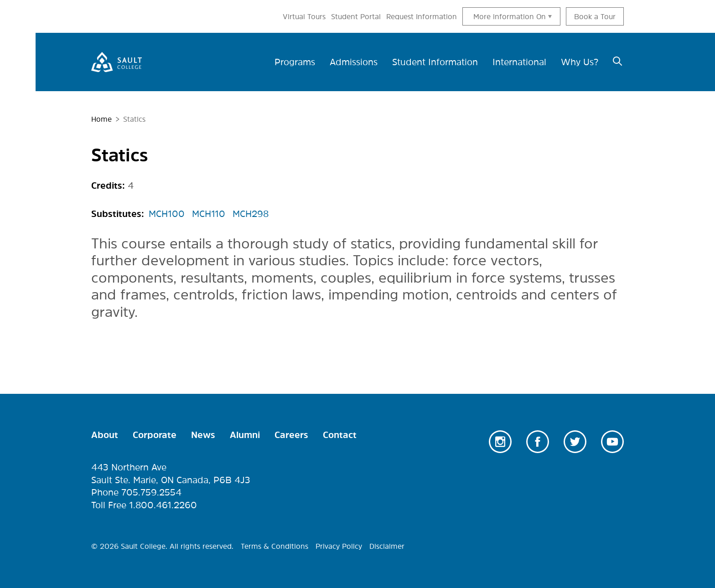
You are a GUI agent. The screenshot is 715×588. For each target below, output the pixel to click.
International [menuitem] (519, 62)
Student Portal (356, 16)
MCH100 (167, 214)
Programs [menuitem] (295, 62)
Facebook (538, 442)
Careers (291, 435)
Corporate (155, 435)
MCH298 (251, 214)
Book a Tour (595, 16)
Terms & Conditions (275, 546)
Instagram (500, 442)
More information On (510, 16)
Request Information (422, 16)
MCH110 (209, 214)
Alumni (245, 435)
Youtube (612, 442)
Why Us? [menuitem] (580, 62)
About (105, 435)
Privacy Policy (339, 546)
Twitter (575, 442)
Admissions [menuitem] (354, 62)
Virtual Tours (304, 16)
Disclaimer (387, 546)
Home (101, 119)
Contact (340, 435)
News (203, 435)
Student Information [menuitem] (435, 62)
